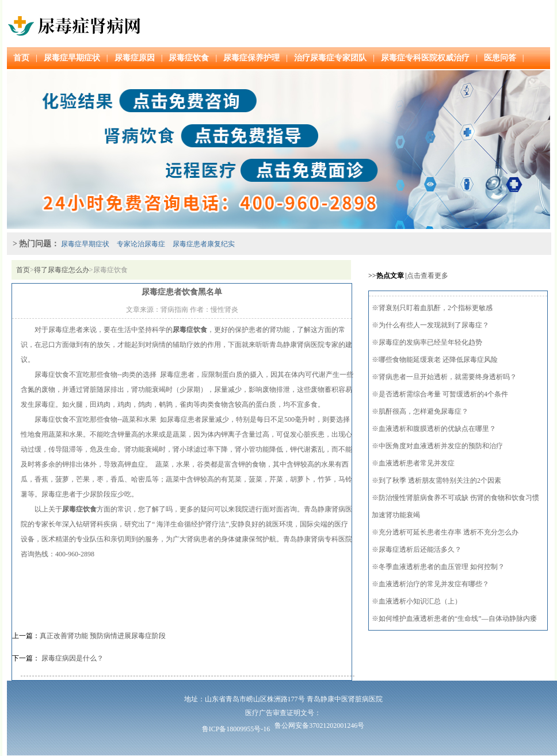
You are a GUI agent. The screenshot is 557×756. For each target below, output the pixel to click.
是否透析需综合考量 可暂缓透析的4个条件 (443, 394)
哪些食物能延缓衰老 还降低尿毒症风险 (438, 360)
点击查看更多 (428, 276)
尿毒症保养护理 (251, 58)
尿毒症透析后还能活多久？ (420, 549)
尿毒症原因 (135, 58)
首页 (21, 58)
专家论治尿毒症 (141, 244)
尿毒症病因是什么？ (72, 658)
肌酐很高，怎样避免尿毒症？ (424, 411)
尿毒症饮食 (189, 58)
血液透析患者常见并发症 (417, 463)
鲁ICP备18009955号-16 (236, 729)
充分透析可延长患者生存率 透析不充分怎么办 (449, 532)
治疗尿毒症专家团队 (330, 58)
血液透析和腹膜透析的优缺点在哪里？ (437, 429)
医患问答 (500, 58)
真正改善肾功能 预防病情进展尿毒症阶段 (103, 636)
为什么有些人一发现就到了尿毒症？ (434, 325)
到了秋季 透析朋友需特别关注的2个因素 (440, 480)
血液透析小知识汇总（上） (420, 601)
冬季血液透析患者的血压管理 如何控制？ (442, 567)
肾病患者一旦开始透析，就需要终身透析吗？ (448, 377)
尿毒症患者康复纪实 (204, 244)
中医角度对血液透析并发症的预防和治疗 (441, 446)
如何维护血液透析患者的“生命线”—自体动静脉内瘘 (458, 618)
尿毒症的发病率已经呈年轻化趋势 (430, 342)
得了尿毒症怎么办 (62, 270)
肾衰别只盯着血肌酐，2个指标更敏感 (436, 308)
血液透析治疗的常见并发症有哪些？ (434, 584)
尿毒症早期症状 (72, 58)
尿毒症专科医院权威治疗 (425, 58)
